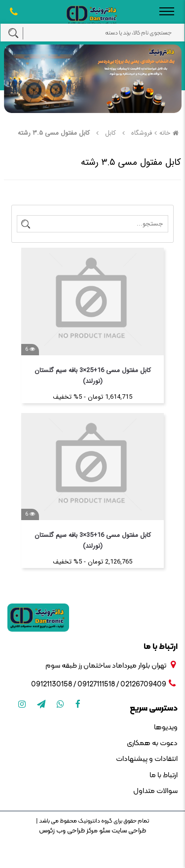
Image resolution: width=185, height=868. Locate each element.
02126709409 (143, 685)
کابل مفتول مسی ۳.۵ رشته (54, 133)
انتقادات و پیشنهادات (147, 759)
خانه (170, 133)
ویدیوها (166, 728)
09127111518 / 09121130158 (73, 685)
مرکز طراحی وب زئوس (68, 831)
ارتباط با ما (164, 775)
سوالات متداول (155, 791)
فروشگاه (142, 133)
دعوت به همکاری (152, 743)
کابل (111, 133)
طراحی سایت (128, 831)
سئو (104, 831)
